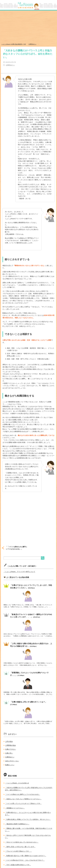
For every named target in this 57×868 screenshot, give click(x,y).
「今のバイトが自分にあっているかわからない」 (22, 842)
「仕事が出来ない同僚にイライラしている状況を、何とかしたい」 (28, 819)
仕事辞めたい (10, 65)
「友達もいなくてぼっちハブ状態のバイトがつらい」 (23, 799)
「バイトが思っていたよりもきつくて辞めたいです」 (23, 803)
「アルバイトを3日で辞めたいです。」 (18, 851)
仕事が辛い (9, 753)
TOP (14, 44)
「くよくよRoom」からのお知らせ (17, 783)
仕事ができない (11, 749)
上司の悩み (9, 741)
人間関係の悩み (11, 745)
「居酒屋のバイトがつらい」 (15, 808)
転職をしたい (10, 765)
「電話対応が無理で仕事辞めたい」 (17, 824)
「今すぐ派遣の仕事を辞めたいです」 (18, 865)
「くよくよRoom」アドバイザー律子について (19, 572)
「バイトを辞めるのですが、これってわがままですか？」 (25, 860)
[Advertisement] (28, 27)
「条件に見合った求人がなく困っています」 (20, 847)
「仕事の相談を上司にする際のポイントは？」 (28, 702)
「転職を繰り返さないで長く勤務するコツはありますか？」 (26, 856)
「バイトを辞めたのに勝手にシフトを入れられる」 (23, 794)
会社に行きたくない (12, 761)
